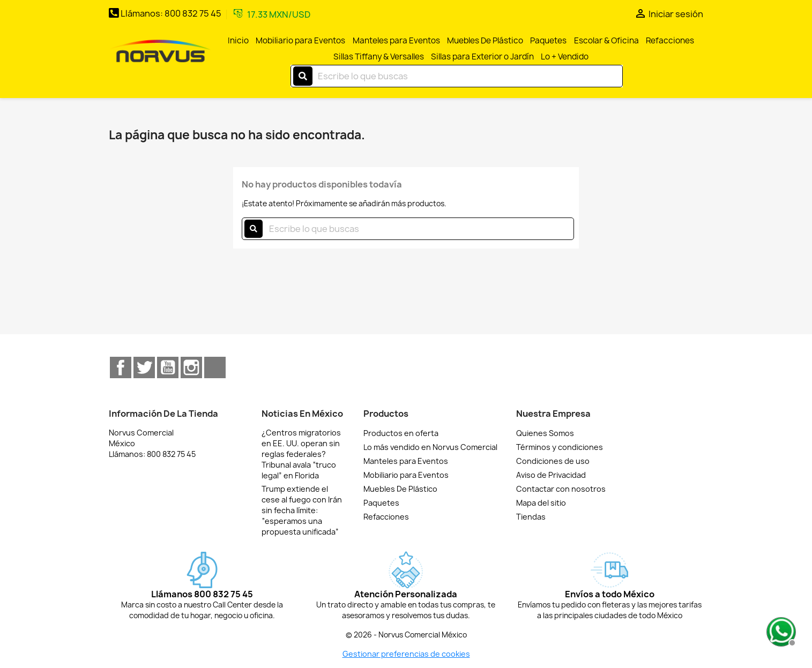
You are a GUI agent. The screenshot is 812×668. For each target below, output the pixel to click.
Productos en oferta (401, 433)
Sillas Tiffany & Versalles (379, 57)
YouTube (168, 367)
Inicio (238, 40)
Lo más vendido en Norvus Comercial (430, 447)
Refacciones (670, 40)
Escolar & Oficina (606, 40)
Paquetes (548, 40)
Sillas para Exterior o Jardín (482, 57)
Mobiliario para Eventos (300, 40)
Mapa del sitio (541, 503)
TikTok (215, 367)
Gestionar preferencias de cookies (406, 654)
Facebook (121, 367)
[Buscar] (457, 76)
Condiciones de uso (553, 461)
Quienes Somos (545, 433)
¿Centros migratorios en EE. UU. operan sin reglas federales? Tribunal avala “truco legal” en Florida (301, 454)
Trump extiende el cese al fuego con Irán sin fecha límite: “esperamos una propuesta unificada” (302, 510)
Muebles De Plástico (485, 40)
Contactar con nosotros (561, 489)
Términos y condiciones (560, 447)
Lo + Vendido (565, 57)
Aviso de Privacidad (551, 475)
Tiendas (531, 517)
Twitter (144, 367)
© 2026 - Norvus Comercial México (406, 635)
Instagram (191, 367)
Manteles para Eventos (396, 40)
